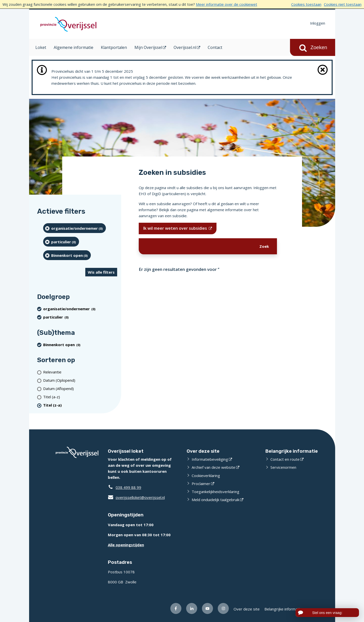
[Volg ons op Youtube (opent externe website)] (207, 608)
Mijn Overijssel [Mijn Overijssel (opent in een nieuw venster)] (148, 47)
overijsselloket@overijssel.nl (136, 497)
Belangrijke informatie (283, 609)
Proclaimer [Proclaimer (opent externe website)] (201, 484)
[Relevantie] (80, 372)
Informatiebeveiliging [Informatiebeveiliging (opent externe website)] (210, 459)
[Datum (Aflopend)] (80, 389)
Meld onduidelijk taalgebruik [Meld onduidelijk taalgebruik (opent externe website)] (215, 500)
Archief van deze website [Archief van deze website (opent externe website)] (213, 467)
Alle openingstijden (126, 545)
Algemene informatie (74, 47)
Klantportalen (114, 47)
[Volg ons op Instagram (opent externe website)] (223, 608)
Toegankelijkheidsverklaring (215, 492)
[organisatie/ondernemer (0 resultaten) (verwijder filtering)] (75, 228)
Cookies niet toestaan (343, 4)
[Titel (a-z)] (80, 397)
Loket (41, 47)
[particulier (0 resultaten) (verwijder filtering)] (61, 242)
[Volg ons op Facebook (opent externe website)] (176, 608)
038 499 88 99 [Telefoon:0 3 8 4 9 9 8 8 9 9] (128, 487)
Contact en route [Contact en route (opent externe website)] (285, 459)
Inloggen (318, 23)
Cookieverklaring (206, 476)
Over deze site (247, 609)
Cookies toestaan (306, 4)
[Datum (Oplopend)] (80, 380)
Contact (215, 47)
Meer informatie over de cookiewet (227, 4)
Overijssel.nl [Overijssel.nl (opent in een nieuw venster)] (185, 47)
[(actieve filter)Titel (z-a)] (80, 405)
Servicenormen (283, 467)
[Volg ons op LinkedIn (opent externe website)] (192, 608)
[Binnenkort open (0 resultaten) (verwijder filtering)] (67, 255)
